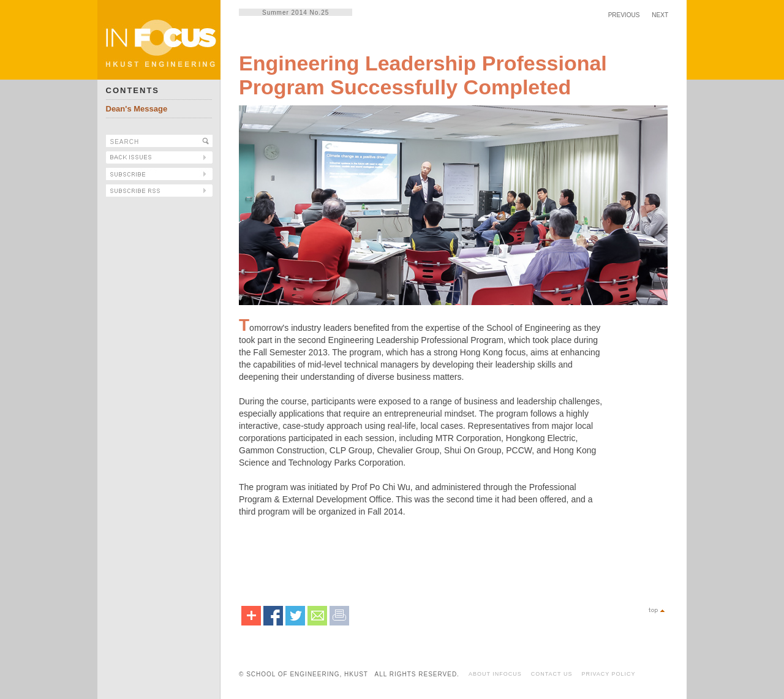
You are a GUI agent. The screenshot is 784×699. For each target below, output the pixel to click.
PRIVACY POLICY (608, 674)
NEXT (660, 15)
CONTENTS (133, 90)
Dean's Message (137, 109)
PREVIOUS (624, 15)
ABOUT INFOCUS (495, 674)
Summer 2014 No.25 (296, 13)
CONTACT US (552, 674)
